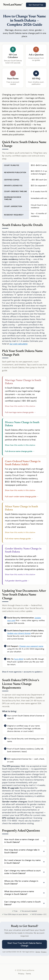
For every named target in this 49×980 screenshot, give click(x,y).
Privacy (44, 952)
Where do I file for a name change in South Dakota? (21, 882)
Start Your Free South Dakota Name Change (25, 944)
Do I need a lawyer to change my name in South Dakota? (22, 862)
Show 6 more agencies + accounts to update (21, 672)
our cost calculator (18, 344)
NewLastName (13, 5)
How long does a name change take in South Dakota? (22, 851)
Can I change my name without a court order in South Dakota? (22, 872)
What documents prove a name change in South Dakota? (19, 893)
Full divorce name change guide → (20, 451)
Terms (38, 952)
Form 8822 (19, 659)
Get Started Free (36, 5)
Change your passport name (31, 646)
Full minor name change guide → (19, 539)
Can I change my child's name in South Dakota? (22, 903)
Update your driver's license (19, 633)
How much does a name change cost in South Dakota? (22, 841)
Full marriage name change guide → (20, 412)
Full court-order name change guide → (22, 496)
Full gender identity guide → (17, 581)
